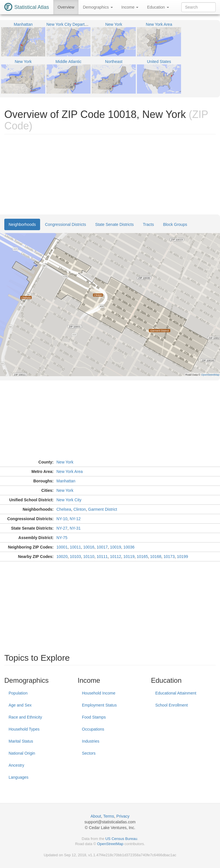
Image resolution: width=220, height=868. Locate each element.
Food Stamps (94, 717)
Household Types (24, 729)
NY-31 (75, 528)
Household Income (99, 693)
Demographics (98, 7)
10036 (129, 547)
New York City (69, 500)
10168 (156, 557)
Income (130, 7)
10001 (62, 547)
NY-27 (62, 528)
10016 (89, 547)
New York (65, 462)
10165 (142, 557)
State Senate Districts (114, 224)
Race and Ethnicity (25, 717)
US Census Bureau (121, 839)
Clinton (80, 509)
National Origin (22, 753)
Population (18, 693)
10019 (116, 547)
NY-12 (75, 519)
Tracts (148, 224)
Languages (18, 777)
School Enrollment (172, 705)
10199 (182, 557)
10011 (75, 547)
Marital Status (21, 741)
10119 (129, 557)
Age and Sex (20, 705)
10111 (102, 557)
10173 (169, 557)
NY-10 (62, 519)
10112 (116, 557)
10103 (75, 557)
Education (158, 7)
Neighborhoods (22, 224)
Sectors (89, 753)
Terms (109, 816)
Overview (66, 7)
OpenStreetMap (110, 844)
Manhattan (66, 481)
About (96, 816)
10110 (89, 557)
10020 (62, 557)
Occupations (93, 729)
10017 (102, 547)
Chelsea (64, 509)
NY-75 (62, 538)
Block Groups (175, 224)
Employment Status (99, 705)
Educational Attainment (176, 693)
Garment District (103, 509)
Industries (91, 741)
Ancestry (16, 765)
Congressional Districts (65, 224)
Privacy (123, 816)
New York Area (70, 472)
